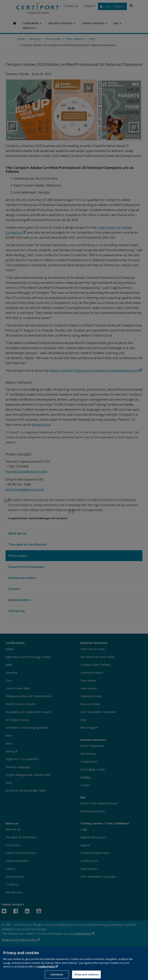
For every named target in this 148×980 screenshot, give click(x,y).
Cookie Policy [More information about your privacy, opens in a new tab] (46, 970)
